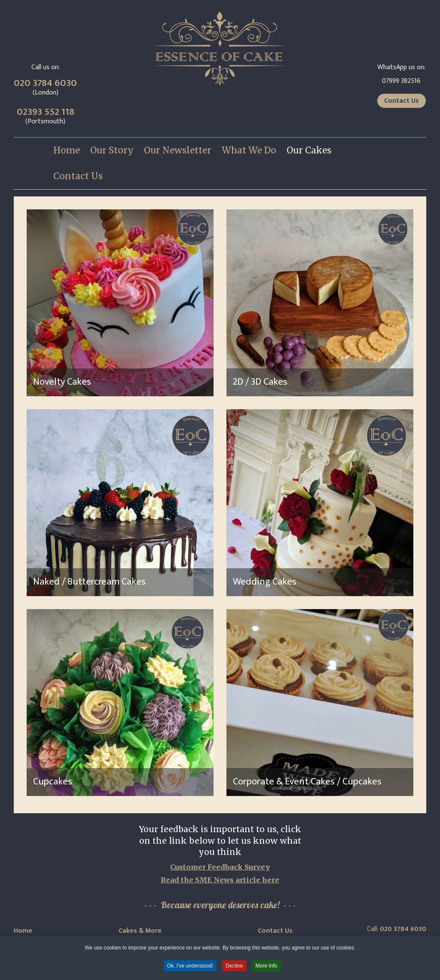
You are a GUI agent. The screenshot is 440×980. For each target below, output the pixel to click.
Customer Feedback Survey (220, 867)
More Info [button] (267, 966)
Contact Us (402, 101)
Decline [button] (234, 966)
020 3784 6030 (45, 83)
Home (23, 931)
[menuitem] (67, 150)
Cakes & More (140, 931)
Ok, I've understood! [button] (190, 966)
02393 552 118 (46, 112)
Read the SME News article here (220, 880)
